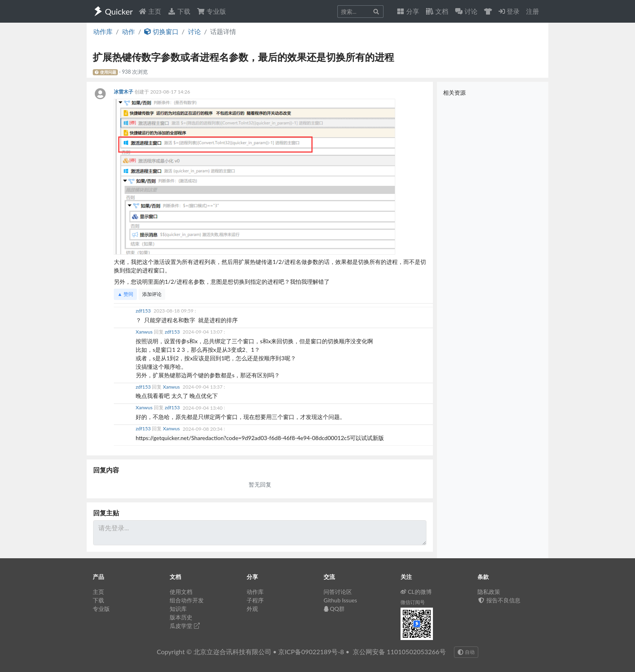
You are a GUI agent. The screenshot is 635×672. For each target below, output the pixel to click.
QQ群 (334, 609)
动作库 (103, 31)
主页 (150, 11)
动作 (128, 31)
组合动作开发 (187, 600)
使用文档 (181, 592)
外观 (252, 609)
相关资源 (454, 93)
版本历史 (181, 617)
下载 (179, 11)
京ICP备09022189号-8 (311, 652)
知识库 (178, 609)
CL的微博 (416, 592)
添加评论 (152, 294)
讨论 (194, 31)
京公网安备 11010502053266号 (399, 652)
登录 (509, 11)
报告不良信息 (499, 600)
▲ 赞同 (125, 294)
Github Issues (340, 600)
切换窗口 (161, 31)
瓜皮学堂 (185, 626)
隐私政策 (489, 592)
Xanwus (145, 332)
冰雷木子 (124, 92)
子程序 (255, 600)
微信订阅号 (413, 602)
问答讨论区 (338, 592)
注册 (533, 11)
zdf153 (144, 311)
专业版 (211, 11)
